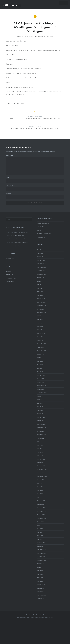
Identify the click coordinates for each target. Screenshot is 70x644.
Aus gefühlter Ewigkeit (22, 242)
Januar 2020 (41, 504)
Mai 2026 (40, 250)
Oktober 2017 (41, 598)
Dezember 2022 (42, 382)
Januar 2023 (41, 379)
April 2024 (40, 326)
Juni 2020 (40, 487)
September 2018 (42, 560)
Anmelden (8, 271)
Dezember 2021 (42, 424)
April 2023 (40, 368)
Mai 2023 (40, 365)
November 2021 (42, 428)
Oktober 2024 (41, 309)
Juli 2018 (40, 567)
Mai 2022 (40, 407)
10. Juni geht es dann (43, 223)
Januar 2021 (41, 462)
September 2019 (42, 518)
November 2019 (42, 511)
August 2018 (41, 564)
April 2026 (40, 253)
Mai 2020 (40, 490)
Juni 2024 (40, 319)
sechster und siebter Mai (44, 234)
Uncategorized (10, 258)
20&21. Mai (40, 227)
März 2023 (40, 372)
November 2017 (42, 595)
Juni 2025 (40, 285)
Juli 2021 (40, 442)
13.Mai (39, 230)
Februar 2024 (41, 333)
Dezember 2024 (42, 302)
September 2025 (42, 274)
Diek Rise (18, 246)
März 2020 (40, 497)
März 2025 (40, 295)
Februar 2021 (41, 459)
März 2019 (40, 539)
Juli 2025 (40, 281)
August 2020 (41, 480)
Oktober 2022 (41, 389)
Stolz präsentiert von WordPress (26, 617)
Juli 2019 (40, 525)
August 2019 (41, 522)
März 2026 (40, 257)
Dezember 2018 (42, 550)
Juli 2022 (40, 400)
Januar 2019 (41, 546)
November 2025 (42, 267)
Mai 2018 (40, 574)
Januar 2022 (41, 421)
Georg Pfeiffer (33, 36)
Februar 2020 (41, 501)
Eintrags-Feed (10, 275)
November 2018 (42, 553)
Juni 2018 (40, 571)
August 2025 (41, 278)
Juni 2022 (40, 403)
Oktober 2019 (41, 515)
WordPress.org (10, 282)
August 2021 (41, 438)
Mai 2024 (40, 323)
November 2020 (42, 469)
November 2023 (42, 344)
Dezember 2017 (42, 592)
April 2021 (40, 452)
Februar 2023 (41, 375)
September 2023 (42, 351)
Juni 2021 (40, 445)
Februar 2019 (41, 543)
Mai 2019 (40, 532)
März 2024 (40, 330)
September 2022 (42, 393)
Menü (65, 3)
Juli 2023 (40, 358)
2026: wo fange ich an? (22, 232)
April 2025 (40, 292)
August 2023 (41, 354)
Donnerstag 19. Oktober (17, 235)
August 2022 (41, 396)
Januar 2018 (41, 588)
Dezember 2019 (42, 508)
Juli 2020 (40, 483)
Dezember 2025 (42, 264)
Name (8, 178)
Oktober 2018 (41, 557)
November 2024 (42, 306)
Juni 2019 (40, 529)
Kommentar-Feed (11, 278)
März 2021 (40, 456)
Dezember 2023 (42, 340)
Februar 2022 (41, 417)
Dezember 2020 (42, 466)
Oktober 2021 (41, 431)
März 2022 (40, 414)
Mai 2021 (40, 448)
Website (8, 194)
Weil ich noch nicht (20, 239)
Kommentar (10, 155)
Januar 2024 (41, 337)
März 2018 (40, 581)
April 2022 (40, 410)
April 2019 (40, 536)
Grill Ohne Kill (11, 5)
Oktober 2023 (41, 347)
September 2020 (42, 476)
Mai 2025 (40, 288)
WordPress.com (49, 617)
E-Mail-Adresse (11, 186)
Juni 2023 (40, 361)
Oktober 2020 (41, 473)
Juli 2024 (40, 316)
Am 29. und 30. (41, 237)
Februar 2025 (41, 298)
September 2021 (42, 435)
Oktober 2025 (41, 271)
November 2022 (42, 386)
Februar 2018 (41, 585)
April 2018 (40, 578)
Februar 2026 (41, 260)
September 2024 (42, 312)
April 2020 (40, 494)
